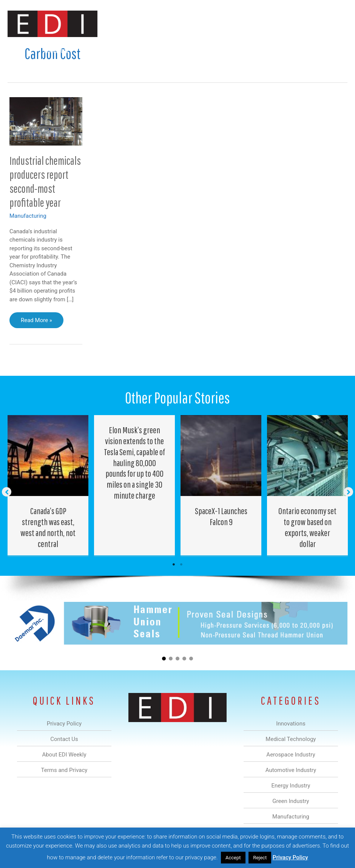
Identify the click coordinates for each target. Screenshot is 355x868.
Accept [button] (233, 858)
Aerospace (125, 50)
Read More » (36, 322)
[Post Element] (48, 485)
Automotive (164, 50)
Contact (331, 50)
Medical (91, 50)
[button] (336, 69)
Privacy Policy (290, 857)
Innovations (56, 50)
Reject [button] (260, 858)
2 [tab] (181, 564)
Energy (199, 50)
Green (228, 50)
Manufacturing (264, 50)
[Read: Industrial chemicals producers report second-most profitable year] (46, 121)
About (301, 50)
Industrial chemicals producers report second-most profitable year (45, 181)
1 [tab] (174, 564)
